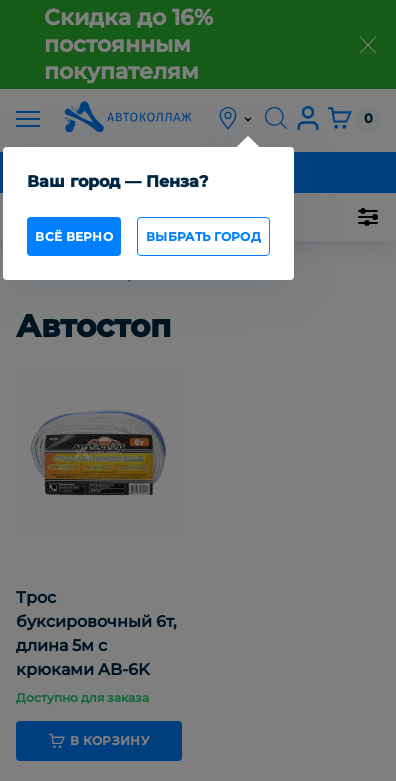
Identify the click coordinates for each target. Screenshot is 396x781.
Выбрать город (203, 236)
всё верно (74, 236)
